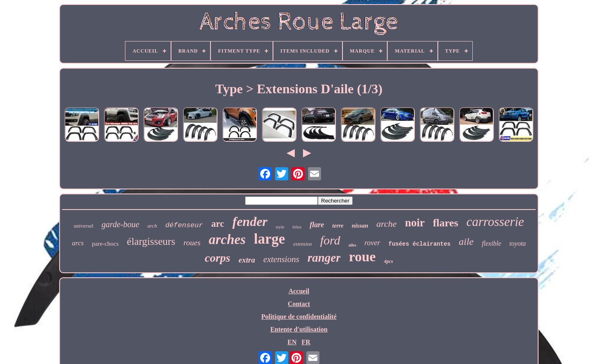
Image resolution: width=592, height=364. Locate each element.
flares (446, 223)
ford (330, 240)
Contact (299, 304)
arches (227, 240)
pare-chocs (105, 244)
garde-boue (120, 224)
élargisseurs (151, 241)
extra (247, 260)
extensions (281, 259)
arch (152, 226)
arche (387, 224)
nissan (360, 226)
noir (415, 223)
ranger (324, 258)
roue (362, 257)
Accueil (299, 291)
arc (218, 224)
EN (292, 342)
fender (250, 221)
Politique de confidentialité (299, 317)
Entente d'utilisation (299, 329)
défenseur (184, 225)
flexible (491, 243)
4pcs (388, 261)
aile (466, 242)
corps (217, 258)
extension (302, 244)
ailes (353, 245)
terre (338, 226)
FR (306, 342)
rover (372, 243)
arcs (78, 243)
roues (192, 243)
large (270, 239)
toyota (518, 243)
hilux (297, 227)
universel (83, 226)
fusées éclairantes (420, 244)
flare (317, 225)
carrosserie (495, 222)
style (280, 227)
